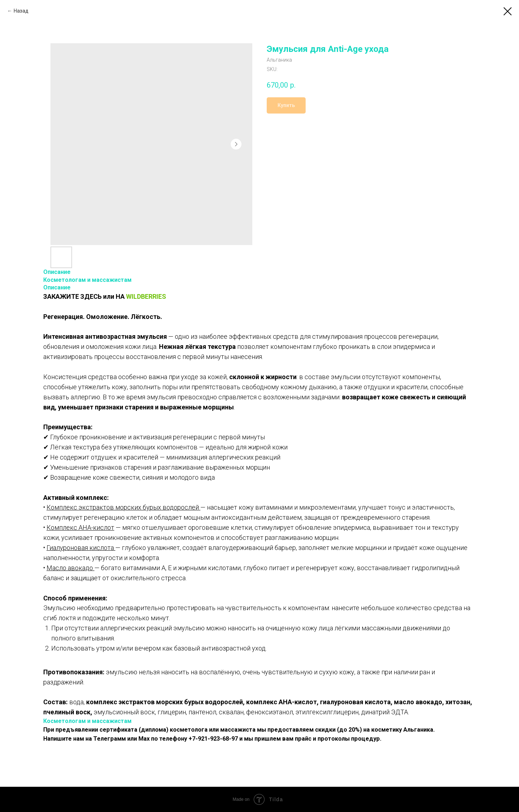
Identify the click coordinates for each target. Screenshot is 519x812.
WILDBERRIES (146, 296)
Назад (21, 11)
